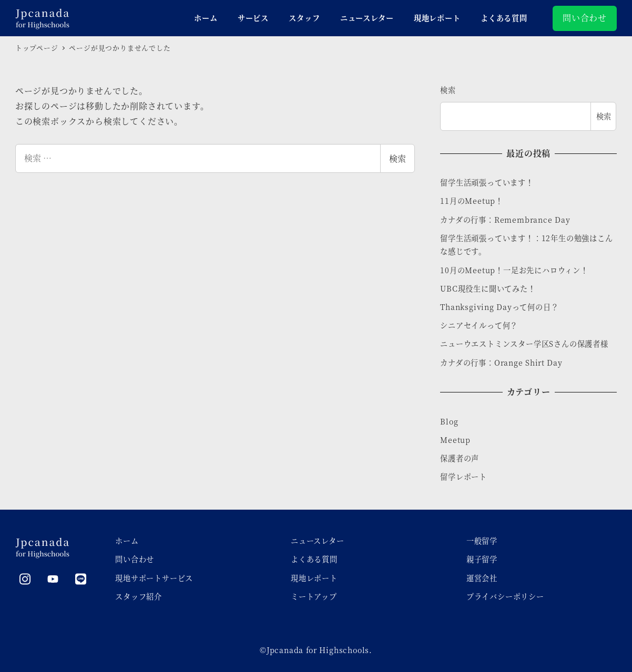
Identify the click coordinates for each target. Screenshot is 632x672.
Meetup (455, 440)
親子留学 (482, 559)
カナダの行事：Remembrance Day (505, 220)
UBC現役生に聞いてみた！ (488, 288)
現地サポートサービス (154, 578)
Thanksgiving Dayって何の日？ (499, 307)
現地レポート (314, 578)
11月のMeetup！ (472, 201)
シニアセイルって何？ (479, 325)
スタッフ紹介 (139, 596)
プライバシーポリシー (505, 596)
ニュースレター (318, 541)
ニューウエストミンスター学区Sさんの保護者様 (524, 344)
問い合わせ (585, 18)
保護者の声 (460, 458)
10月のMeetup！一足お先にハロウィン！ (514, 270)
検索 (397, 158)
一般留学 (482, 541)
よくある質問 (314, 559)
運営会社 (482, 578)
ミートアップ (314, 596)
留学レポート (463, 477)
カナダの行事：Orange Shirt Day (501, 363)
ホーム (127, 541)
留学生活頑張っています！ (487, 182)
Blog (449, 421)
